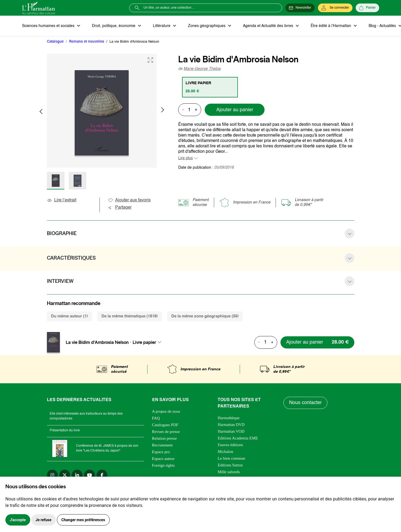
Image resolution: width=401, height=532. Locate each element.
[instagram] (52, 475)
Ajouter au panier (235, 110)
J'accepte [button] (18, 520)
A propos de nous (166, 411)
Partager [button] (120, 208)
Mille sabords (229, 472)
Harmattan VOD (231, 431)
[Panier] (367, 8)
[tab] (210, 87)
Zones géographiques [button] (207, 26)
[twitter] (65, 475)
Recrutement (162, 445)
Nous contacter (305, 403)
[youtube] (90, 475)
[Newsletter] (300, 8)
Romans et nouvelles (87, 42)
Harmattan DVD (231, 425)
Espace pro (161, 452)
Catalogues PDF (165, 425)
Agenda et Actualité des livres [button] (269, 26)
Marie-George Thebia (202, 69)
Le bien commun (231, 458)
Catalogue (55, 42)
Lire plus (186, 158)
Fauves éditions (230, 445)
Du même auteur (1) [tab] (69, 316)
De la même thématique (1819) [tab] (130, 316)
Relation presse (164, 438)
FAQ (156, 418)
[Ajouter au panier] (317, 342)
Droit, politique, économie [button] (114, 26)
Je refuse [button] (44, 520)
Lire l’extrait (62, 200)
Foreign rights (164, 465)
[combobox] (149, 342)
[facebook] (102, 475)
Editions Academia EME (238, 438)
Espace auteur (163, 459)
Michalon (225, 452)
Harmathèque (229, 418)
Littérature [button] (162, 26)
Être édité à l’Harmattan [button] (331, 26)
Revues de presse (166, 432)
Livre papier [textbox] (144, 342)
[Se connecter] (335, 8)
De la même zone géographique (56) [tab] (205, 316)
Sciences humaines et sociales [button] (49, 26)
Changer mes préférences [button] (83, 520)
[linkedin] (77, 475)
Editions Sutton (230, 465)
